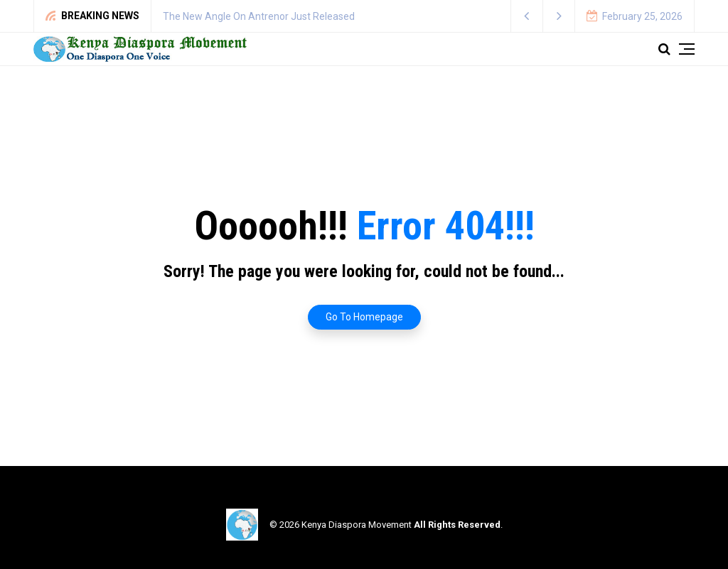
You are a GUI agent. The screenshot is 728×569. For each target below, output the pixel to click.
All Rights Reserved (457, 525)
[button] (527, 16)
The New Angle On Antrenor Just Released (259, 16)
